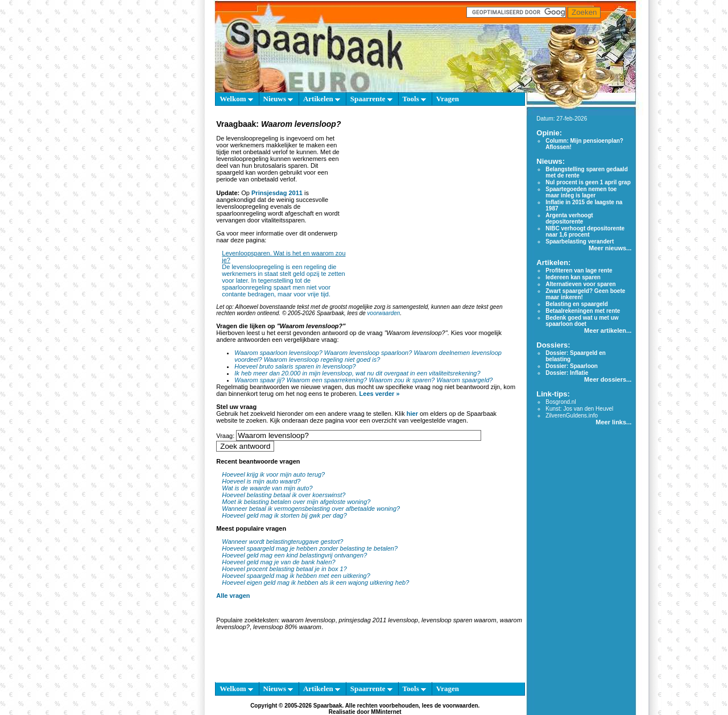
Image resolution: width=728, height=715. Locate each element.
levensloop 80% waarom (287, 627)
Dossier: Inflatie (567, 373)
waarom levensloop (309, 620)
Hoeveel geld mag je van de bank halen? (278, 562)
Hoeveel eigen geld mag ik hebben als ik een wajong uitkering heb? (315, 582)
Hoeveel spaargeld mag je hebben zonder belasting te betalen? (310, 548)
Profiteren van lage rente (579, 270)
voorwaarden (384, 313)
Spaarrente (371, 99)
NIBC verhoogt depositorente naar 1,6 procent (585, 232)
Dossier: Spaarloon (572, 366)
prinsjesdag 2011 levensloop (379, 620)
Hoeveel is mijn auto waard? (261, 481)
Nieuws (278, 99)
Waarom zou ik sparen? (402, 380)
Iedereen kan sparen (573, 277)
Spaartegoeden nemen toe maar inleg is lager (581, 192)
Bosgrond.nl (561, 402)
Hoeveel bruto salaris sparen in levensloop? (295, 366)
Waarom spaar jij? (259, 380)
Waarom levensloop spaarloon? (368, 353)
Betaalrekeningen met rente (583, 311)
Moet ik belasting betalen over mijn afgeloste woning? (296, 502)
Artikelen (322, 99)
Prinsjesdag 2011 (277, 193)
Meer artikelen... (608, 330)
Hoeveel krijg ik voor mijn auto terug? (273, 474)
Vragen (448, 99)
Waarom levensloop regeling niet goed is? (322, 359)
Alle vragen (233, 596)
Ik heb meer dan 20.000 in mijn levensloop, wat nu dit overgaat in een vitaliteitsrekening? (357, 373)
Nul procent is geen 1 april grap (588, 182)
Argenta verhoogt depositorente (569, 218)
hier (412, 414)
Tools (414, 99)
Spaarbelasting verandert (580, 241)
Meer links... (613, 422)
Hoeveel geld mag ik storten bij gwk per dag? (284, 515)
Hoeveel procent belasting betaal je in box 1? (284, 569)
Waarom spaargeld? (465, 380)
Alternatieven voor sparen (580, 284)
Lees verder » (380, 394)
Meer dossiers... (608, 379)
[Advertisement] (434, 201)
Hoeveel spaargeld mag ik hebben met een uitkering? (296, 576)
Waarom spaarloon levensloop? (278, 353)
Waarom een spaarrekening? (327, 380)
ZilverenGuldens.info (572, 416)
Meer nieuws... (610, 248)
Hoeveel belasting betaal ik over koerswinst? (284, 495)
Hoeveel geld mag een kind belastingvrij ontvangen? (294, 555)
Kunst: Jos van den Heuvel (579, 409)
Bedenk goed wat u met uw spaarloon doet (582, 321)
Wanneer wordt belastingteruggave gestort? (282, 542)
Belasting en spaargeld (576, 304)
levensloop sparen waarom (459, 620)
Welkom (236, 99)
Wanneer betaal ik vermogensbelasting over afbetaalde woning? (311, 509)
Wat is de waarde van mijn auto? (267, 488)
